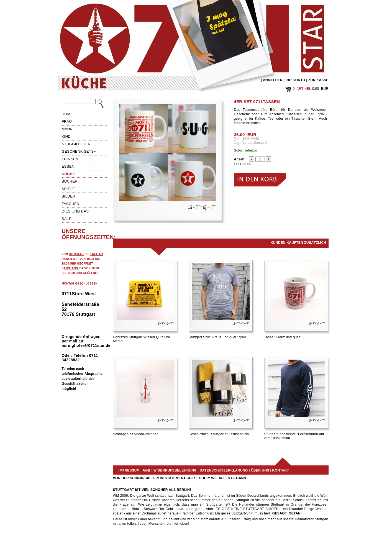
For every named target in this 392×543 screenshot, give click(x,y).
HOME (67, 114)
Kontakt (281, 470)
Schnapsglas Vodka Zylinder (135, 434)
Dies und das (75, 211)
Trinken (70, 159)
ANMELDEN (273, 80)
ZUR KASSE (318, 80)
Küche (68, 174)
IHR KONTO (295, 80)
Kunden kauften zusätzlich (299, 243)
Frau (67, 121)
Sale (67, 219)
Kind (66, 136)
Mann (67, 129)
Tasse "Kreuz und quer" (283, 337)
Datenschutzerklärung (224, 470)
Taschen (71, 204)
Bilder (69, 196)
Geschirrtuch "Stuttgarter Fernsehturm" (219, 434)
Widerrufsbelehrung (175, 470)
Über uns (260, 470)
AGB (147, 470)
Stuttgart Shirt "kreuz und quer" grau (217, 337)
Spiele (68, 189)
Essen (68, 166)
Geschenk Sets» (79, 151)
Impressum (129, 470)
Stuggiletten (76, 144)
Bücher (70, 181)
